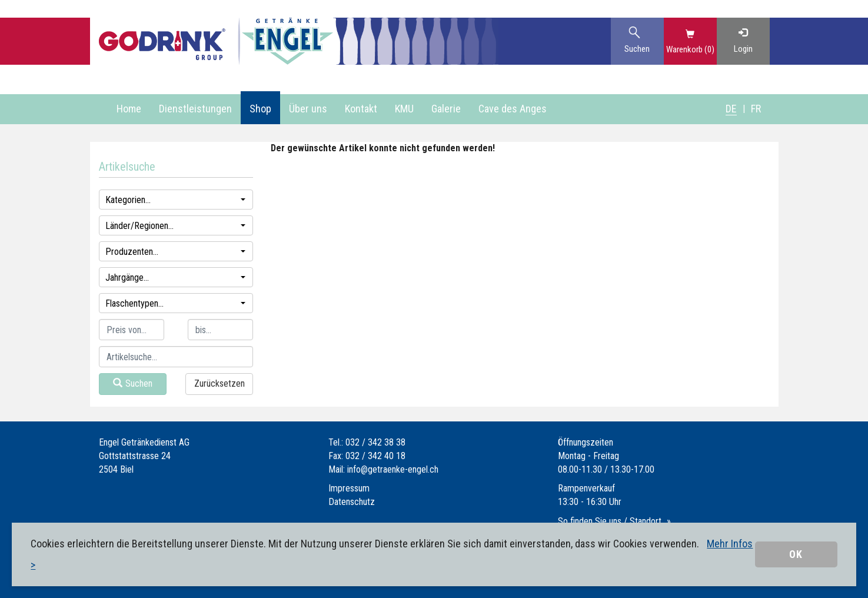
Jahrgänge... (176, 278)
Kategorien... (176, 200)
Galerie (446, 109)
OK (796, 554)
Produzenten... (176, 252)
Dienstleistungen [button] (195, 109)
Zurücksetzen (220, 383)
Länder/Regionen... (176, 226)
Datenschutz (352, 502)
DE (731, 109)
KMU (404, 109)
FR (756, 109)
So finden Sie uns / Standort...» (614, 521)
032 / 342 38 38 (375, 442)
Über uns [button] (308, 109)
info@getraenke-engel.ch (393, 469)
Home (129, 109)
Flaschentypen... (176, 303)
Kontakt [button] (361, 109)
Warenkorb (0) (690, 49)
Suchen (133, 383)
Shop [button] (260, 109)
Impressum (349, 488)
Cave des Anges (513, 109)
